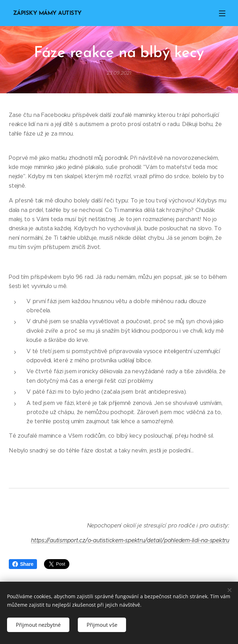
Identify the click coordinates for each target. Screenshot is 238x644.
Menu (222, 13)
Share (23, 564)
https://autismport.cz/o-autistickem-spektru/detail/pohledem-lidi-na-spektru (130, 540)
